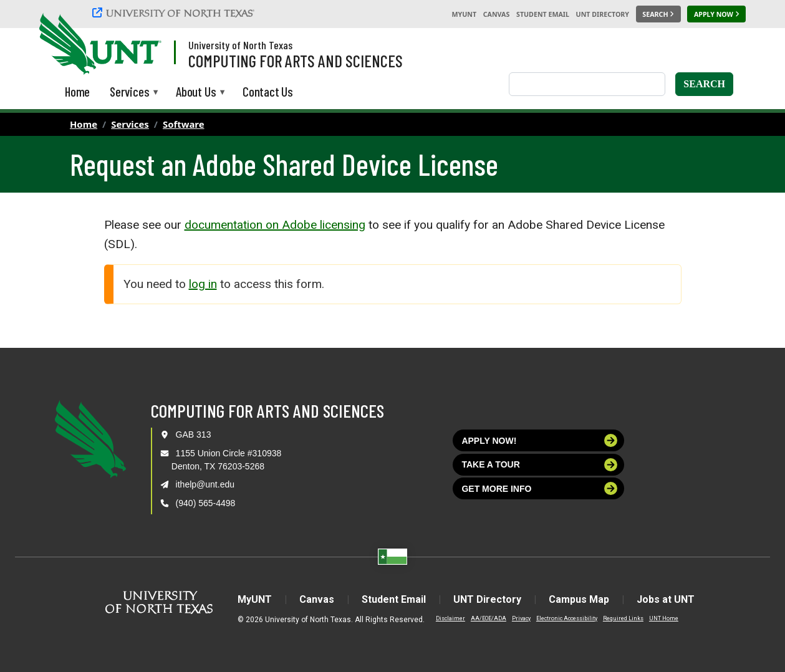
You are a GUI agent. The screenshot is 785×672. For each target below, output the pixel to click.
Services (130, 124)
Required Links (623, 618)
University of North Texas (240, 45)
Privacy (521, 618)
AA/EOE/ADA (489, 618)
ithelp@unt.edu (205, 484)
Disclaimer (450, 618)
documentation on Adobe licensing (275, 225)
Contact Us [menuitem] (268, 91)
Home (84, 124)
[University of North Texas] (175, 14)
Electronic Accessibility (567, 618)
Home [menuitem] (77, 91)
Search (704, 84)
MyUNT (464, 14)
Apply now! (539, 440)
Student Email (543, 14)
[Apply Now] (716, 14)
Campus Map (579, 599)
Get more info (539, 488)
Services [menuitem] (129, 93)
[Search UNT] (658, 14)
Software (184, 124)
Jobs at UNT (666, 599)
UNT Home (664, 618)
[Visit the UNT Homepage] (142, 45)
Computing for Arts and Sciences (296, 60)
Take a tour (539, 465)
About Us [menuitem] (196, 93)
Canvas (497, 14)
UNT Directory (603, 14)
